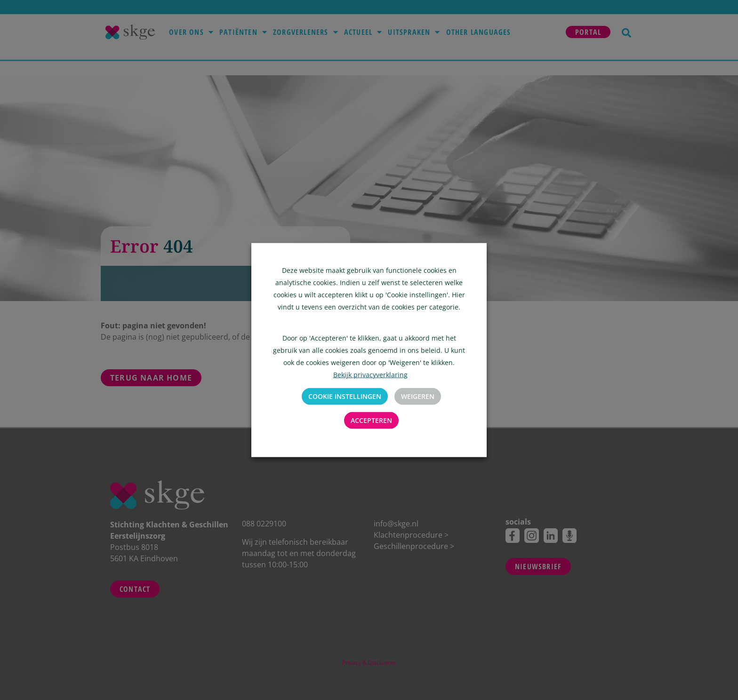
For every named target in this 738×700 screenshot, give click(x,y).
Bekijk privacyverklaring (370, 375)
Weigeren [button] (418, 396)
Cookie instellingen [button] (345, 396)
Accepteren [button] (371, 420)
